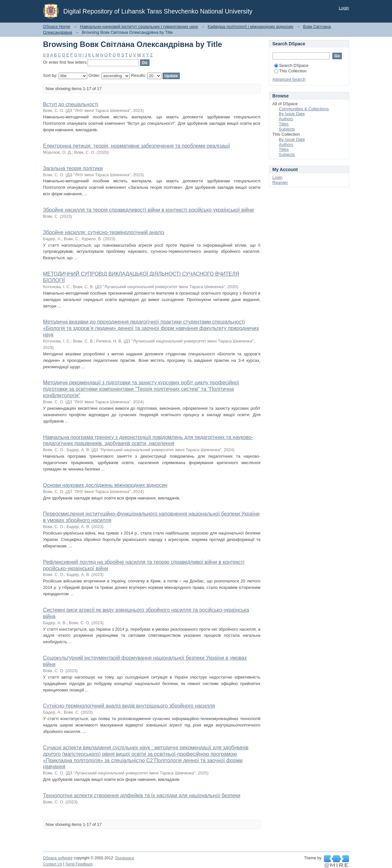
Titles (284, 124)
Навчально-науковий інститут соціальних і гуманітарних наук (139, 27)
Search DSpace (291, 65)
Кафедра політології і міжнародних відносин (251, 27)
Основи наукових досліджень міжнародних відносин (105, 485)
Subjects (287, 129)
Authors (286, 119)
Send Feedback (79, 864)
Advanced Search (289, 79)
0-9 (46, 55)
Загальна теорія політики (73, 168)
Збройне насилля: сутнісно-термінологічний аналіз (104, 232)
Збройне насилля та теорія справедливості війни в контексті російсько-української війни (148, 210)
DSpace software (58, 858)
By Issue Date (292, 114)
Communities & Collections (304, 109)
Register (280, 183)
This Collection (290, 71)
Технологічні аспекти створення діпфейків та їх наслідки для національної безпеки (142, 795)
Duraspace (125, 858)
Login (344, 8)
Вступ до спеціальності (71, 104)
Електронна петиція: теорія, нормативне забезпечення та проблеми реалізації (137, 146)
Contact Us (53, 864)
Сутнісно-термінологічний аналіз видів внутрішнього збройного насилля (129, 706)
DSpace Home (57, 27)
